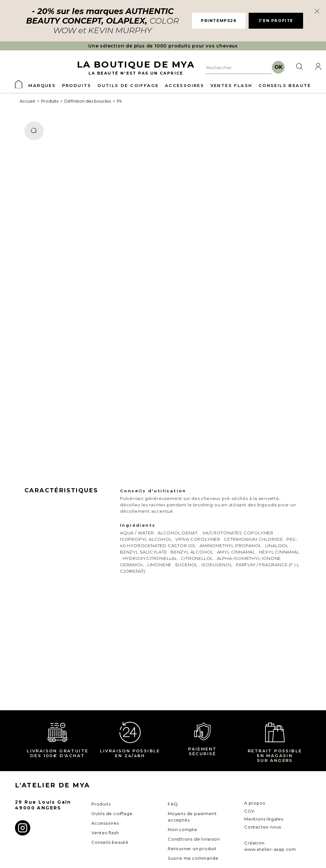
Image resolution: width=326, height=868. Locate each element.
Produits (50, 101)
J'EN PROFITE (276, 21)
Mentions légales (264, 819)
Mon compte (183, 829)
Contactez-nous (263, 827)
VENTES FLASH (231, 85)
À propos (255, 803)
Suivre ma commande (193, 858)
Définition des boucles (88, 101)
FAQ (173, 804)
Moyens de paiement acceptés (192, 817)
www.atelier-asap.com (270, 849)
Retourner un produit (192, 849)
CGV (249, 811)
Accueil (27, 101)
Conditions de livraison (194, 839)
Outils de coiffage (112, 814)
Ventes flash (105, 833)
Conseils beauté (110, 842)
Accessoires (105, 823)
